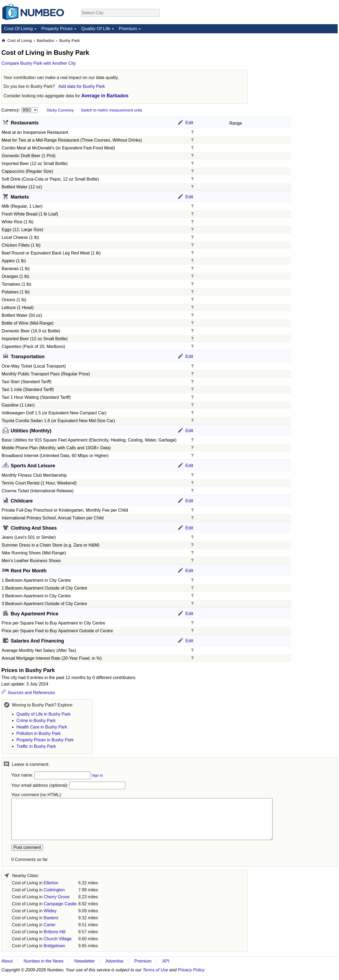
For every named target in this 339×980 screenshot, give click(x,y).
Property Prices (57, 29)
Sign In (97, 775)
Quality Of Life (96, 29)
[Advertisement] (297, 71)
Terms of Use (156, 970)
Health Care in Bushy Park (42, 727)
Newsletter (85, 961)
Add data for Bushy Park (82, 86)
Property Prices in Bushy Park (45, 740)
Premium (128, 29)
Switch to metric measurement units (111, 110)
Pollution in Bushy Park (39, 733)
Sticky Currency (60, 110)
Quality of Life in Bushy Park (43, 714)
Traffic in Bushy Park (36, 746)
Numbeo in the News (43, 961)
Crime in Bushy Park (36, 721)
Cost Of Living (18, 29)
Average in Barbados (105, 96)
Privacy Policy (191, 970)
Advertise (114, 961)
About (7, 961)
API (166, 961)
